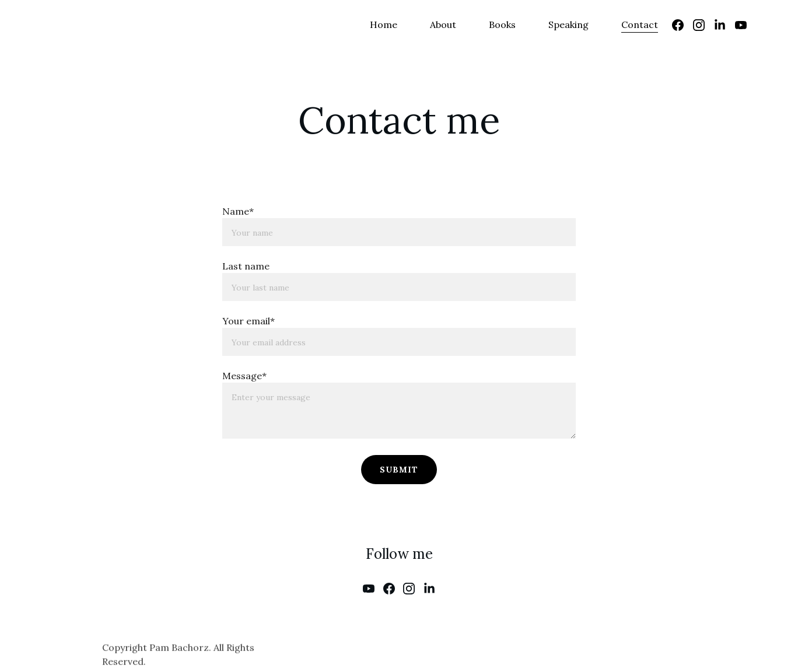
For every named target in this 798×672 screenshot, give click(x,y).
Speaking (568, 24)
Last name (246, 266)
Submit (399, 470)
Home (384, 24)
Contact (640, 24)
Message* (244, 376)
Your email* (249, 321)
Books (502, 24)
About (443, 24)
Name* (238, 211)
